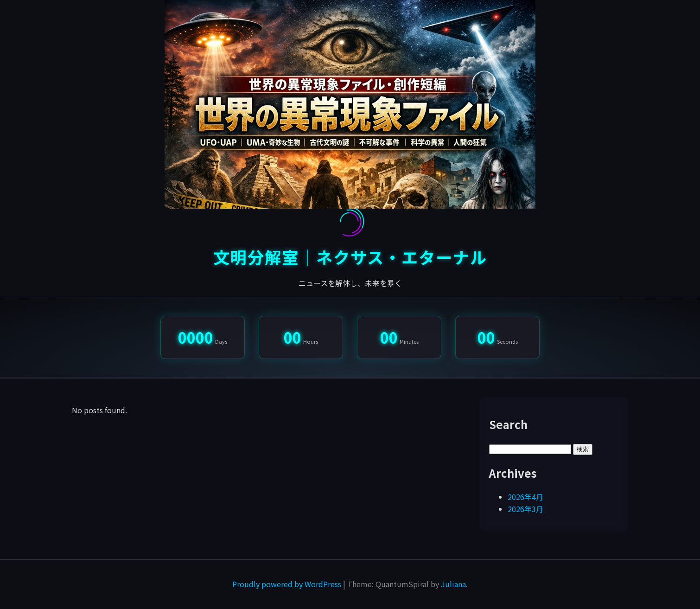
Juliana (453, 584)
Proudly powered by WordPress (288, 584)
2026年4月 (525, 497)
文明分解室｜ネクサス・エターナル (350, 257)
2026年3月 (525, 509)
